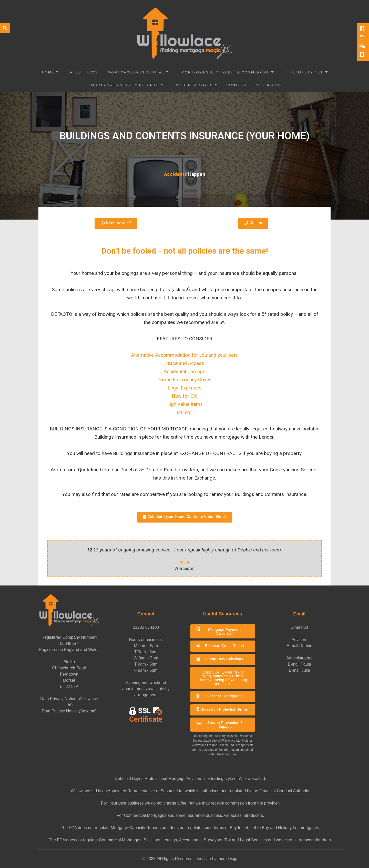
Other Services (194, 85)
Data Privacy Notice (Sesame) (69, 711)
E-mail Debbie (299, 646)
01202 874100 (268, 85)
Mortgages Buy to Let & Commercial (225, 72)
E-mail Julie (299, 670)
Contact (237, 85)
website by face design (218, 859)
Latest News (83, 72)
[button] (223, 631)
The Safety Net (305, 72)
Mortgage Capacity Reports (125, 85)
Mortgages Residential (136, 72)
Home (48, 72)
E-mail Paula (299, 664)
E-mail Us (299, 627)
